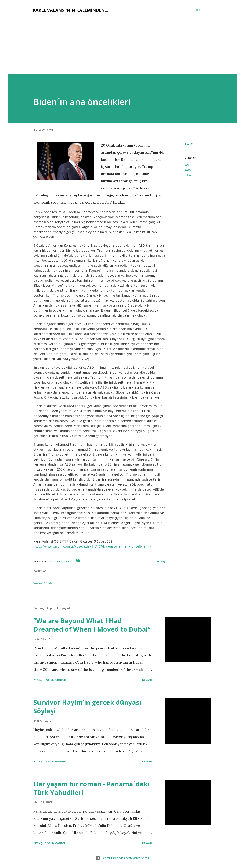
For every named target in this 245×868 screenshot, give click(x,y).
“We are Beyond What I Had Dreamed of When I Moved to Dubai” (92, 625)
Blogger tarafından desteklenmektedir (122, 858)
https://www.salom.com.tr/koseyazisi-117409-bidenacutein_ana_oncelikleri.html (94, 546)
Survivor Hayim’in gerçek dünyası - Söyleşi (89, 707)
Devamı (147, 680)
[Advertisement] (122, 41)
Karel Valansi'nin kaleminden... (70, 10)
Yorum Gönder (44, 583)
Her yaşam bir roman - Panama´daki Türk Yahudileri (91, 788)
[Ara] (198, 10)
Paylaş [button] (189, 144)
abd (187, 165)
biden (188, 170)
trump (188, 175)
